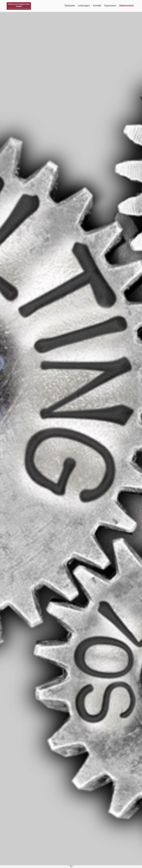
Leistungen (84, 6)
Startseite (70, 6)
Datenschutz (127, 6)
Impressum (110, 6)
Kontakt (97, 6)
